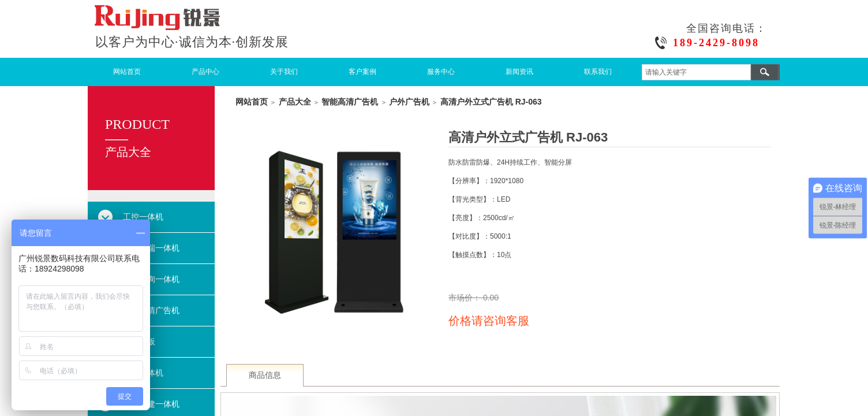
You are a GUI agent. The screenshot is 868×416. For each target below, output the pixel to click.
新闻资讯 (519, 72)
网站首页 (127, 72)
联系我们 (598, 72)
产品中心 (205, 72)
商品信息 (265, 375)
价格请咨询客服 (489, 321)
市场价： (466, 298)
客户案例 (362, 72)
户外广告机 (409, 102)
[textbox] (696, 72)
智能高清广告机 (350, 102)
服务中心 (441, 72)
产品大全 (295, 102)
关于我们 (284, 72)
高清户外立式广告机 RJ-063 (491, 102)
